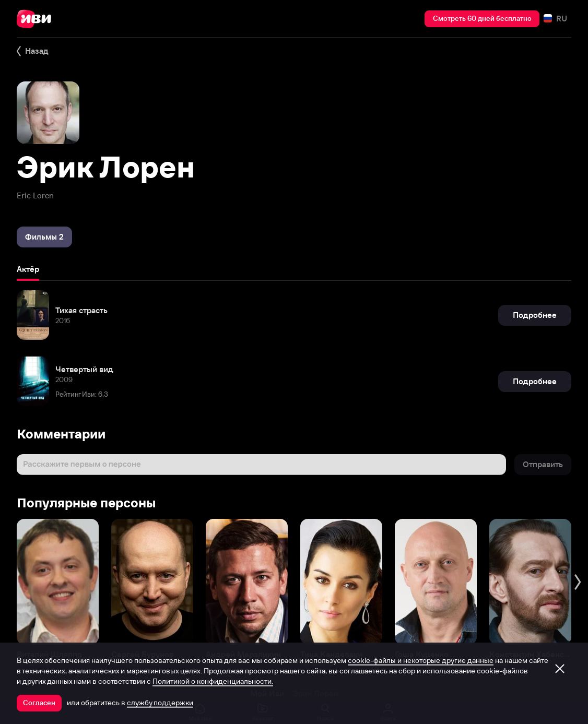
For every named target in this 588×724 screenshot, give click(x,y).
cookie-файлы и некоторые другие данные (421, 660)
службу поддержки (160, 703)
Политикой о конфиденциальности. (213, 681)
